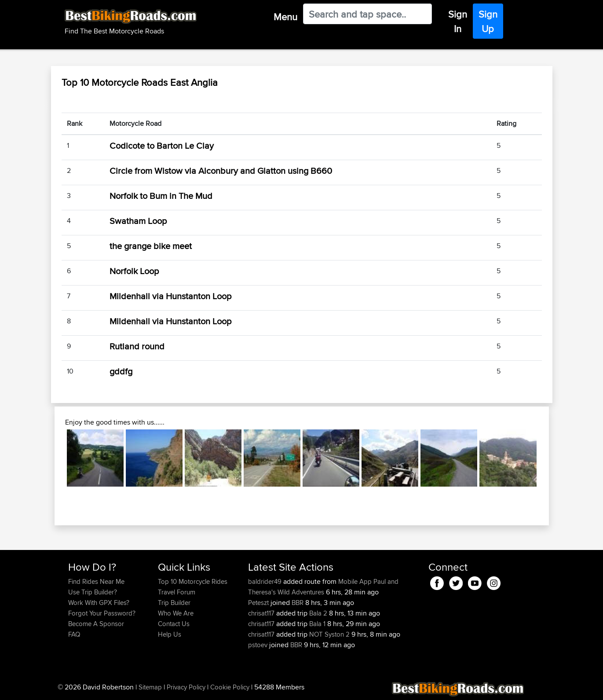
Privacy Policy (186, 687)
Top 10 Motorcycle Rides (193, 581)
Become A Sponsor (96, 624)
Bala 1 (317, 624)
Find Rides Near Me (96, 581)
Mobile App (355, 581)
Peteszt (259, 603)
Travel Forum (177, 592)
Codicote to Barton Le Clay (162, 145)
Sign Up (488, 21)
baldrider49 (266, 581)
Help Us (170, 634)
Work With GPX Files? (99, 603)
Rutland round (137, 346)
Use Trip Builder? (93, 592)
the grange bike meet (151, 246)
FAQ (74, 634)
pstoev (259, 645)
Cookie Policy (230, 687)
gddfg (121, 371)
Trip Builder (174, 603)
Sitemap (150, 687)
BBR (298, 603)
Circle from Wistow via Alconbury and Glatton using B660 (221, 170)
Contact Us (174, 624)
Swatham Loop (138, 221)
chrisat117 (262, 613)
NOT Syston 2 (329, 634)
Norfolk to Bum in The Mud (161, 196)
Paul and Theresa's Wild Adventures (323, 587)
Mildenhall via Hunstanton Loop (170, 296)
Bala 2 (318, 613)
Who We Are (176, 613)
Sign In (458, 21)
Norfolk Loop (134, 271)
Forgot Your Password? (102, 613)
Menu (285, 17)
